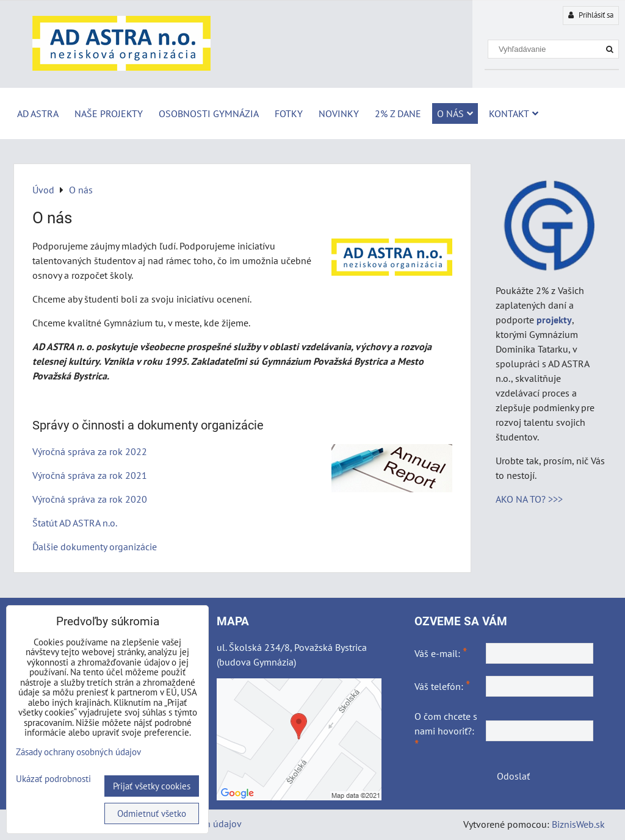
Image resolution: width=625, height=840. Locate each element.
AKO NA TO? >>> (529, 499)
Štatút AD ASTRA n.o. (75, 523)
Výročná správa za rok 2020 (90, 499)
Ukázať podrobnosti (53, 779)
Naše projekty (109, 113)
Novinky (339, 113)
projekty (554, 320)
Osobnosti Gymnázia (209, 113)
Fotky (289, 113)
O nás (455, 113)
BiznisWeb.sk (578, 824)
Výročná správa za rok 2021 (90, 475)
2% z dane (398, 113)
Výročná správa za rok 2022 (90, 451)
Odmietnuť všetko (152, 813)
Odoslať (513, 776)
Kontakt (514, 113)
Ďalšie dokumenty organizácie (95, 547)
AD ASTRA (38, 113)
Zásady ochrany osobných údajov (78, 752)
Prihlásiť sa (591, 15)
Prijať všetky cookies (152, 786)
